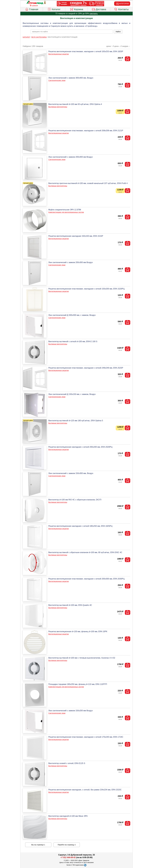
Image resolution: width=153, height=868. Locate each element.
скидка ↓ (126, 46)
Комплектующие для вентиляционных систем (66, 212)
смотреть (94, 14)
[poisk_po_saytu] (72, 32)
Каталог (54, 9)
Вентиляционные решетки (59, 54)
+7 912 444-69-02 (68, 857)
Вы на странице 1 (38, 845)
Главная (32, 9)
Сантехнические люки (57, 80)
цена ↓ (117, 46)
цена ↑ (109, 46)
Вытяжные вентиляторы (58, 107)
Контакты (121, 9)
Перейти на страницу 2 (67, 845)
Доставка (99, 9)
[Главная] (35, 3)
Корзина (76, 9)
